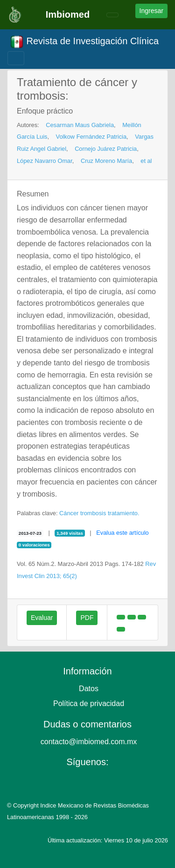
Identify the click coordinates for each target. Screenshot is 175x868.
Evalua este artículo (122, 533)
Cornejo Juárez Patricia (106, 149)
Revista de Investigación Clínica (84, 42)
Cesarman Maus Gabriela (80, 125)
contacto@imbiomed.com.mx (89, 742)
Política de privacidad (89, 703)
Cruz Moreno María (106, 161)
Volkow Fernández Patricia (91, 137)
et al (146, 161)
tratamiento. (124, 513)
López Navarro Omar (45, 161)
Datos (89, 689)
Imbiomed (68, 14)
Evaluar (42, 618)
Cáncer (69, 513)
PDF (87, 618)
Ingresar (151, 11)
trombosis (93, 513)
